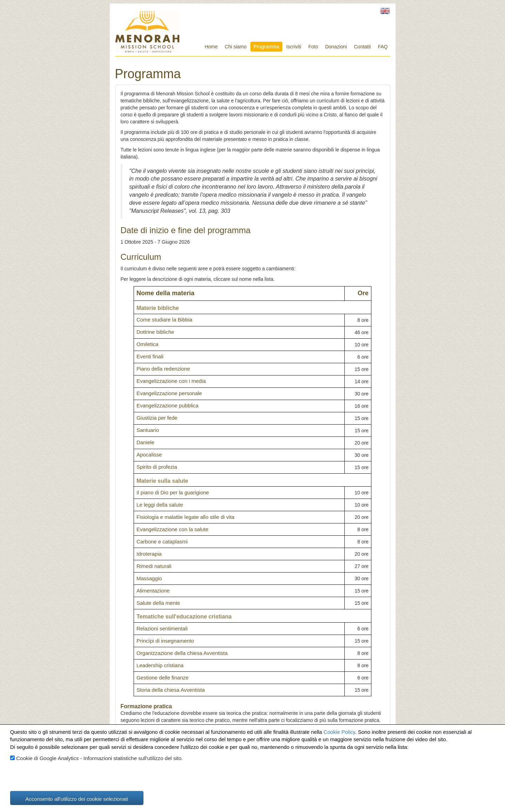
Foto (313, 47)
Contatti (362, 47)
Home (211, 47)
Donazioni (336, 47)
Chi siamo (236, 47)
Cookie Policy (339, 732)
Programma (266, 47)
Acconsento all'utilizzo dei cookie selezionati (77, 799)
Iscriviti (294, 47)
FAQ (383, 47)
